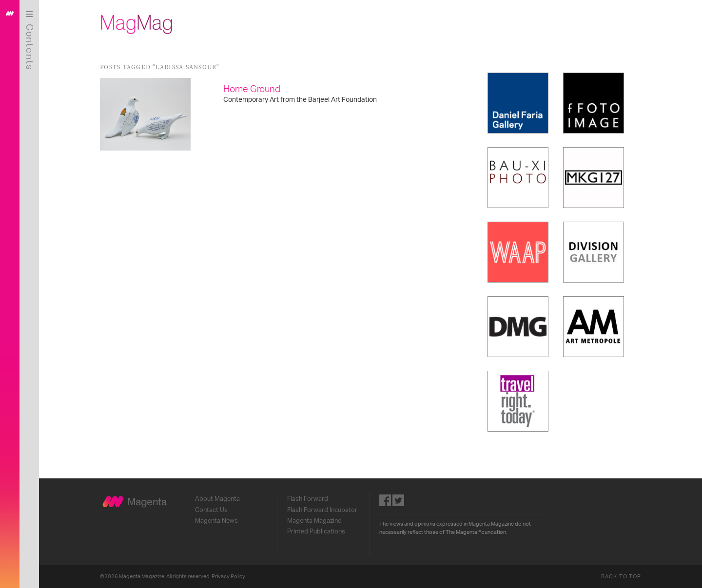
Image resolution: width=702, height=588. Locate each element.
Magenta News (216, 521)
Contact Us (211, 510)
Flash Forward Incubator (322, 510)
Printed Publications (316, 531)
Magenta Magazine (314, 521)
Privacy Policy (228, 577)
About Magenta (217, 499)
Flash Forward (308, 499)
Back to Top (621, 577)
